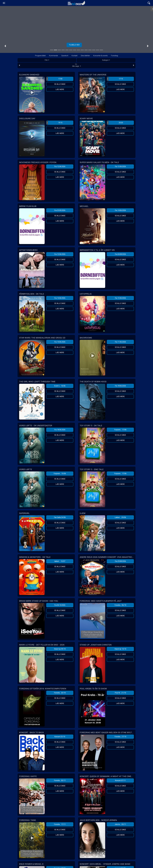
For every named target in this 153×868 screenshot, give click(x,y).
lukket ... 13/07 (60, 561)
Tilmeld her (76, 45)
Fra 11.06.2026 (120, 342)
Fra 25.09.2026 (60, 210)
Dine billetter (85, 56)
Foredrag (114, 56)
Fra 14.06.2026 (120, 210)
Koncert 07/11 (120, 780)
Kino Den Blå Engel (76, 3)
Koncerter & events (100, 56)
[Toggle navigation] (4, 3)
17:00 (54, 79)
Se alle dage (60, 84)
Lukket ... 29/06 (120, 517)
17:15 (115, 79)
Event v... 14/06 (60, 386)
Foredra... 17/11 (60, 824)
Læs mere (60, 89)
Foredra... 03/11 (60, 780)
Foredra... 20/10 (60, 693)
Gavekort (65, 56)
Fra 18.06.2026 (120, 386)
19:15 (54, 123)
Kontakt (75, 56)
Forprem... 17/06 (120, 430)
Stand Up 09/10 (60, 649)
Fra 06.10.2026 (60, 605)
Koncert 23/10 (60, 737)
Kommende (53, 56)
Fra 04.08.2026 (120, 254)
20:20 (115, 123)
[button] (5, 46)
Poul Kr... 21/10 (120, 693)
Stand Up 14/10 (120, 649)
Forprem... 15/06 (60, 474)
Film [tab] (46, 60)
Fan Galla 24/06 (60, 517)
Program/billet (40, 56)
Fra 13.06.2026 (120, 167)
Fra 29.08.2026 (120, 561)
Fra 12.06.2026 (60, 167)
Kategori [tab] (105, 60)
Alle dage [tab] (76, 65)
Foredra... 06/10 (120, 605)
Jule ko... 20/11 (120, 824)
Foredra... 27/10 (120, 737)
